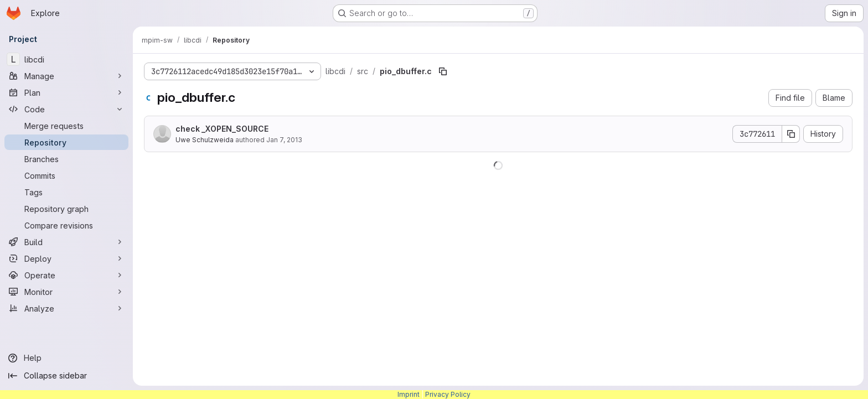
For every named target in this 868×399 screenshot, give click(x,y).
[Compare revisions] (66, 225)
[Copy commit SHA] (791, 134)
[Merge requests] (66, 126)
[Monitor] (66, 292)
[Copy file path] (443, 71)
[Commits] (66, 175)
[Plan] (66, 92)
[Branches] (66, 159)
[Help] (66, 358)
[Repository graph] (66, 209)
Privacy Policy (448, 394)
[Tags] (66, 192)
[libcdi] (66, 59)
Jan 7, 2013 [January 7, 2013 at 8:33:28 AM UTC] (284, 140)
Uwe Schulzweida (205, 140)
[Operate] (66, 275)
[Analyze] (66, 308)
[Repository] (66, 142)
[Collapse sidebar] (66, 376)
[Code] (66, 109)
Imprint (409, 394)
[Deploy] (66, 258)
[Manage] (66, 76)
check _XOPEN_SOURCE (222, 129)
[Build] (66, 242)
